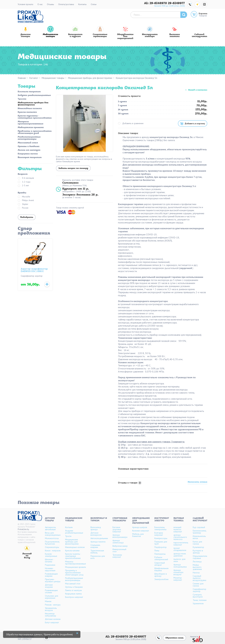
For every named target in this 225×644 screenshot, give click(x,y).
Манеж (48, 601)
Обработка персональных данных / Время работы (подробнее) (39, 634)
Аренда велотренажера (120, 536)
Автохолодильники (99, 538)
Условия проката (25, 4)
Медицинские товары (53, 78)
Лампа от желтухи (29, 150)
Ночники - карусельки (50, 569)
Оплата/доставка (66, 4)
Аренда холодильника (180, 566)
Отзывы (50, 4)
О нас (40, 4)
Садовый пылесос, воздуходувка (199, 578)
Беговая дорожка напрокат (117, 529)
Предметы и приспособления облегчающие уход (35, 132)
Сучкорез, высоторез (198, 596)
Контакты (82, 4)
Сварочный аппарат (160, 564)
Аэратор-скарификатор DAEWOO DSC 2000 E (34, 270)
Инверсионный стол (119, 550)
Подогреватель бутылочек (52, 543)
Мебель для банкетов (138, 535)
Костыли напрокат (29, 92)
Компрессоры (161, 538)
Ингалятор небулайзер (51, 615)
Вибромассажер (120, 546)
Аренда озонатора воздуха (178, 572)
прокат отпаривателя (180, 549)
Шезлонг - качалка (49, 560)
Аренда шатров (140, 527)
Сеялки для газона (198, 585)
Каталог (34, 78)
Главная (22, 78)
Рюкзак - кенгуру (53, 605)
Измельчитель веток (199, 537)
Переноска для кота (98, 557)
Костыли (69, 527)
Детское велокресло (96, 534)
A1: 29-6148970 (156, 3)
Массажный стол (28, 143)
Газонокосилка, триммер (200, 532)
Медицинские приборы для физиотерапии (90, 78)
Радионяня (50, 565)
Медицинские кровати (31, 128)
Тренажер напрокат (117, 556)
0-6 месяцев (26, 178)
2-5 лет (23, 186)
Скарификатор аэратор (199, 590)
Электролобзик (161, 579)
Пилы (157, 551)
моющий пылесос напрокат (178, 529)
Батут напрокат (52, 622)
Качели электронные (51, 555)
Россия (23, 208)
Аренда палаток (98, 542)
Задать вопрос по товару (73, 168)
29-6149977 (176, 3)
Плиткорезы (160, 554)
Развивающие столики (51, 591)
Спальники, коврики (95, 546)
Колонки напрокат (141, 531)
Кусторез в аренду (198, 552)
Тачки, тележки (200, 600)
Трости (22, 99)
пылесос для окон (179, 560)
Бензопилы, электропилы (160, 528)
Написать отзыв (197, 482)
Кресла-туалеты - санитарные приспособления (35, 117)
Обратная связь (174, 638)
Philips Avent (26, 201)
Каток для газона (197, 543)
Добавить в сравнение (131, 123)
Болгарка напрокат (159, 534)
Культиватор (198, 547)
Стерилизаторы (52, 547)
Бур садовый (199, 527)
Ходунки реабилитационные (34, 95)
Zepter (23, 204)
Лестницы (197, 562)
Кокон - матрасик (53, 551)
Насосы (196, 573)
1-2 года (24, 182)
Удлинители (198, 603)
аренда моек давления (180, 555)
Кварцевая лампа (28, 154)
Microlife (24, 197)
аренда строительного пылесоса (180, 537)
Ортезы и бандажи (29, 147)
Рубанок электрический (161, 558)
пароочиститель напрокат (181, 544)
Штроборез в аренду (161, 575)
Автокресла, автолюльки (50, 528)
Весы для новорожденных (53, 534)
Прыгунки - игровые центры (53, 580)
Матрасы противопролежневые (30, 123)
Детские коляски (53, 619)
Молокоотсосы (52, 538)
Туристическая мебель (97, 552)
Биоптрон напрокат (30, 158)
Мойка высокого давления (197, 567)
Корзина (203, 13)
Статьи (94, 4)
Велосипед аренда (96, 528)
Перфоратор (160, 547)
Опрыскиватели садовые (200, 557)
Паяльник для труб (161, 543)
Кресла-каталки (27, 112)
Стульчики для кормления (52, 597)
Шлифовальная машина (161, 569)
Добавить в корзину (195, 123)
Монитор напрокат (178, 579)
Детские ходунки (49, 586)
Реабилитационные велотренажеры (29, 138)
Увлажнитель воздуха (51, 609)
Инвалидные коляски (30, 109)
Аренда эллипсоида (118, 541)
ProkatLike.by (23, 529)
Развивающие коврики (51, 575)
